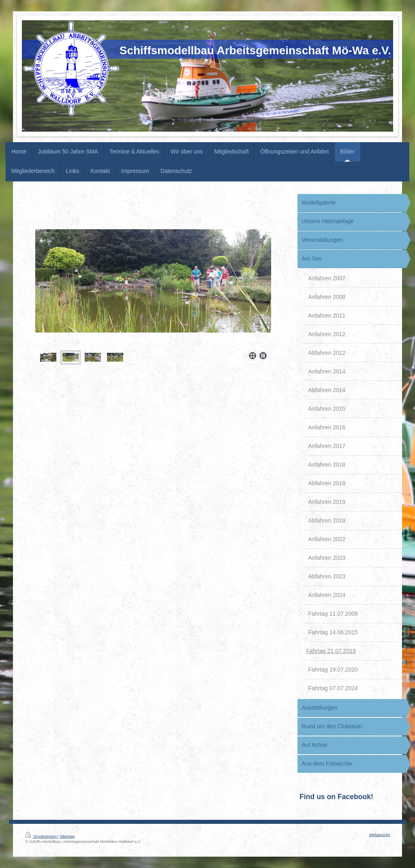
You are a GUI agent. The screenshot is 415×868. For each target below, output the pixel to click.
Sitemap (67, 836)
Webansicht (380, 835)
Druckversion (42, 836)
